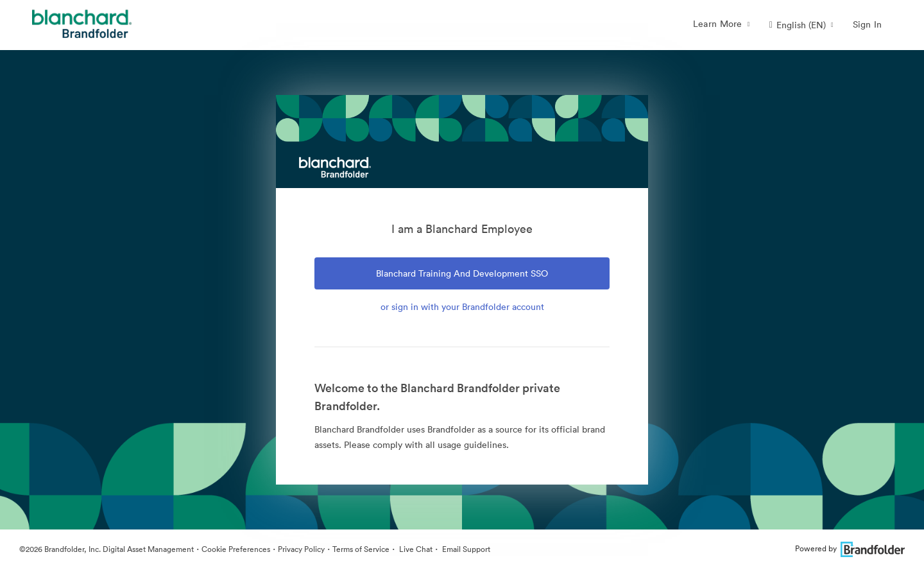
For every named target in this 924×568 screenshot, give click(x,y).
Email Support (465, 549)
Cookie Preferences (236, 549)
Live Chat (415, 549)
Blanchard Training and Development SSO (462, 273)
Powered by (850, 548)
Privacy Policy (301, 549)
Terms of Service (361, 549)
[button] (801, 25)
